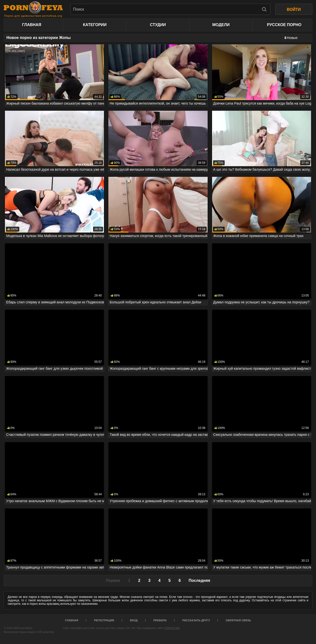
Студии (158, 25)
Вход (134, 620)
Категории (95, 25)
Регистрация (104, 620)
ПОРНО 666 (172, 628)
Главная (32, 25)
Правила (160, 620)
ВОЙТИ (294, 9)
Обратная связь (238, 620)
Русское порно (284, 25)
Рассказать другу (196, 620)
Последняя (199, 580)
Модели (221, 25)
